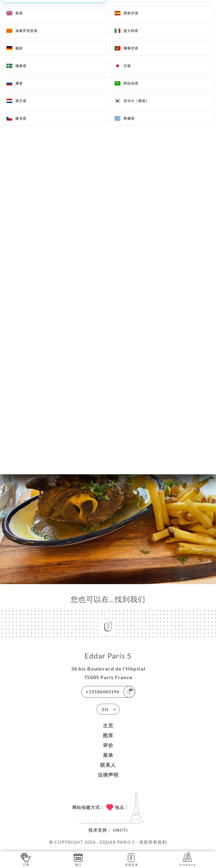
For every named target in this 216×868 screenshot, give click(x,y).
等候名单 (132, 859)
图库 (108, 735)
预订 (78, 859)
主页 (108, 725)
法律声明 (108, 775)
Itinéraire (187, 859)
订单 (26, 859)
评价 (108, 745)
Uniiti (120, 830)
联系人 (108, 765)
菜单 (108, 755)
